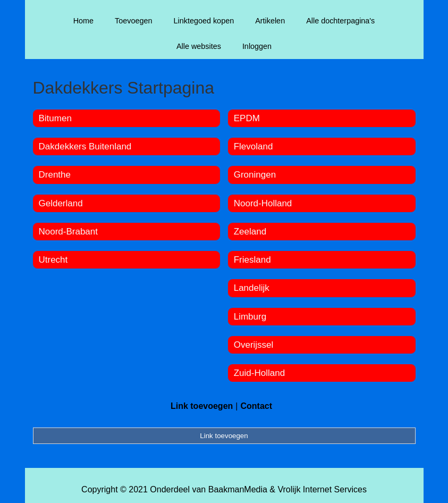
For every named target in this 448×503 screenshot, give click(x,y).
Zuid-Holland (259, 373)
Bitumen (55, 118)
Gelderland (61, 203)
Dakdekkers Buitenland (85, 146)
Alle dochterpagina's (340, 21)
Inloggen (257, 46)
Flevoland (253, 146)
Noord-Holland (263, 203)
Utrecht (53, 260)
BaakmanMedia (238, 489)
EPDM (247, 118)
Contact (256, 406)
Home (83, 21)
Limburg (250, 317)
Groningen (255, 175)
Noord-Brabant (69, 232)
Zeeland (250, 232)
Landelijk (252, 288)
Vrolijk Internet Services (322, 489)
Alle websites (199, 46)
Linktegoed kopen (204, 21)
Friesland (252, 260)
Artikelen (270, 21)
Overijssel (254, 345)
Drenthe (55, 175)
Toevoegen (133, 21)
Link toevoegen (202, 406)
